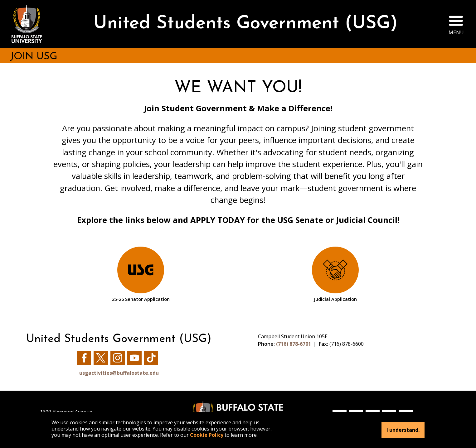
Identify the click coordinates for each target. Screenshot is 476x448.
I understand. (403, 430)
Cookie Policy (207, 435)
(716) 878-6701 (294, 344)
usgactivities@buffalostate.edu (119, 373)
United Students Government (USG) (246, 24)
